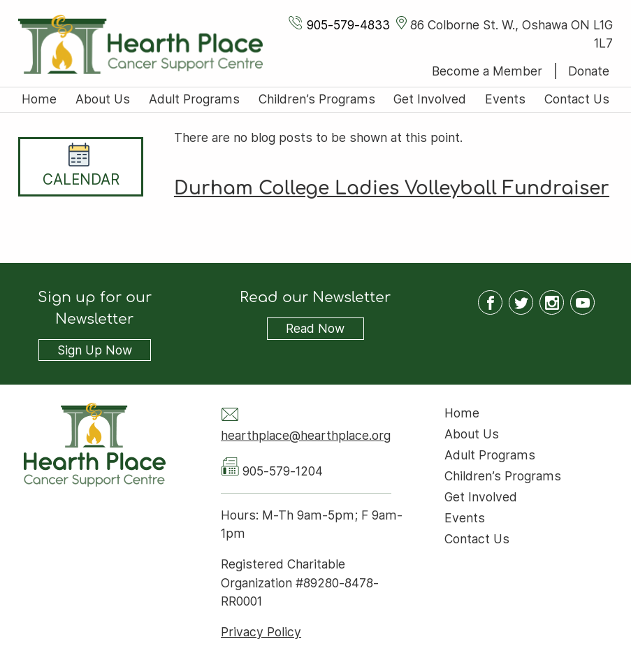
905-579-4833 (348, 25)
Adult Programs (194, 99)
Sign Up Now (95, 350)
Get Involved (430, 99)
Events (505, 99)
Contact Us (577, 99)
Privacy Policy (261, 632)
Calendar (81, 179)
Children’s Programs (317, 99)
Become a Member (487, 71)
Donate (589, 71)
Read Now (306, 329)
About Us (103, 99)
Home (39, 99)
